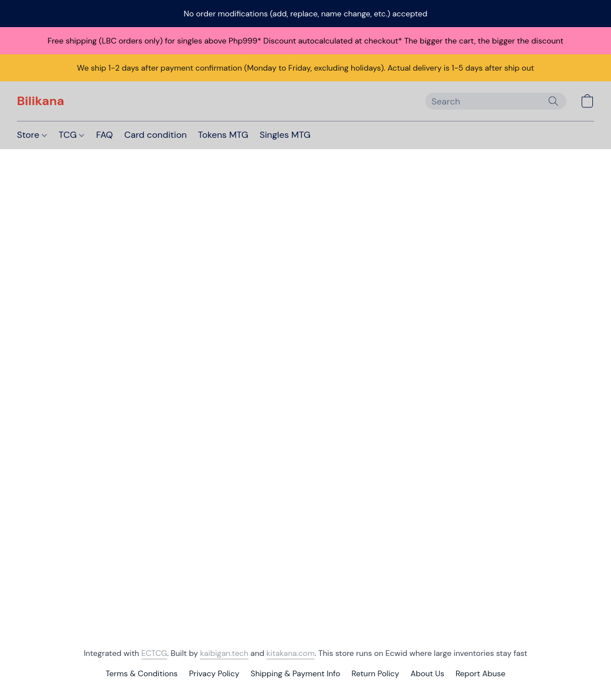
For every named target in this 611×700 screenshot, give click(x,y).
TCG (71, 135)
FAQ (104, 135)
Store (32, 135)
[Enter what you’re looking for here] (496, 101)
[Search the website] (553, 101)
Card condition (156, 135)
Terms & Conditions (142, 673)
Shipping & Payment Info (296, 673)
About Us (427, 673)
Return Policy (376, 673)
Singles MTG (285, 135)
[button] (41, 101)
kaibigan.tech (224, 653)
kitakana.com (291, 653)
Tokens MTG (223, 135)
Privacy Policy (214, 673)
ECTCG (154, 653)
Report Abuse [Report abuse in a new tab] (481, 673)
